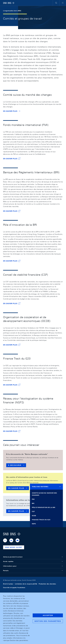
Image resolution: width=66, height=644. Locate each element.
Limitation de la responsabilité (26, 584)
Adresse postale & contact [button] (33, 557)
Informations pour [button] (33, 566)
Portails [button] (33, 571)
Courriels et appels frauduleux (14, 588)
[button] (56, 3)
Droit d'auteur (8, 584)
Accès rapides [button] (33, 561)
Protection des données (47, 584)
